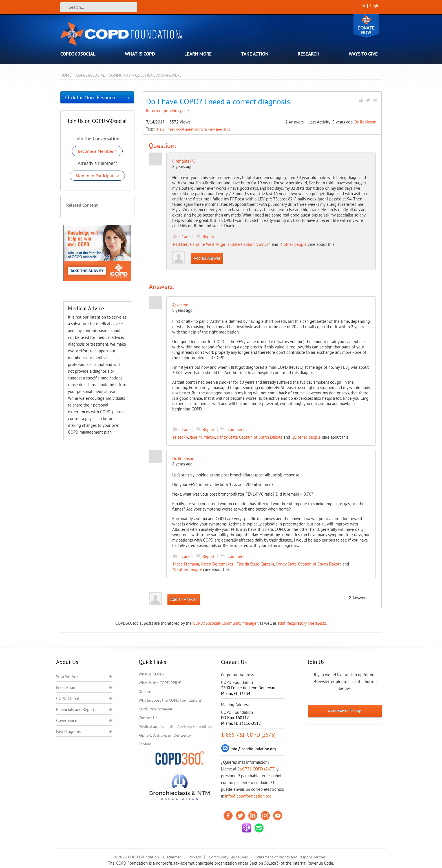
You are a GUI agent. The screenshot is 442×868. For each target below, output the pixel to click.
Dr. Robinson (365, 122)
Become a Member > (97, 151)
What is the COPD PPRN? (160, 683)
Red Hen (181, 244)
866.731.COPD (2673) (256, 769)
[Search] (99, 7)
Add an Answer (207, 258)
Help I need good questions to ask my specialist (193, 129)
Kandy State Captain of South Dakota (250, 437)
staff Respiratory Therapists (302, 623)
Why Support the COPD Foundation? (170, 700)
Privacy (195, 857)
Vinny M (263, 244)
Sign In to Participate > (97, 176)
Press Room (66, 687)
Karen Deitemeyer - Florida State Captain (237, 564)
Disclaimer (172, 857)
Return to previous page (167, 111)
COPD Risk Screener (156, 709)
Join (362, 6)
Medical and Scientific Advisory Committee (175, 726)
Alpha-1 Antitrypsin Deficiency (165, 735)
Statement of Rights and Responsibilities (291, 857)
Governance (67, 720)
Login (375, 6)
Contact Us (148, 718)
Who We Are (67, 676)
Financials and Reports (76, 709)
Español (146, 744)
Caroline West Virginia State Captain (222, 244)
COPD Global (68, 698)
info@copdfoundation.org (248, 796)
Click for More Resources (92, 97)
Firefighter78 (184, 161)
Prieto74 (181, 437)
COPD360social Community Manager (225, 623)
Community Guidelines (228, 857)
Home (66, 75)
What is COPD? (152, 674)
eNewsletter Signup (345, 711)
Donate (366, 26)
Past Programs (68, 731)
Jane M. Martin (202, 437)
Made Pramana (186, 564)
